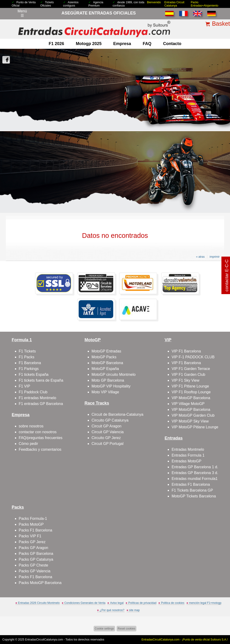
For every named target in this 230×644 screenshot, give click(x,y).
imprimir (215, 257)
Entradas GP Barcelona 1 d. (195, 467)
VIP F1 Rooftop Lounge (191, 392)
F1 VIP (24, 386)
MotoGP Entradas (106, 351)
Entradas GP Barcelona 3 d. (195, 473)
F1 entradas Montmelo (37, 398)
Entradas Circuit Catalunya (174, 4)
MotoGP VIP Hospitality (111, 386)
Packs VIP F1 (30, 536)
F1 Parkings (29, 369)
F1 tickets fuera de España (41, 380)
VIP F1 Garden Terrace (191, 369)
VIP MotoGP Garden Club (193, 415)
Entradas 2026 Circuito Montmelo (39, 603)
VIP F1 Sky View (185, 380)
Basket (221, 24)
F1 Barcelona (30, 363)
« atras (200, 257)
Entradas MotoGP (186, 461)
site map (134, 610)
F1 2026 (56, 44)
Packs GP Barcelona (36, 554)
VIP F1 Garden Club (188, 375)
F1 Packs (27, 357)
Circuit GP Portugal (108, 444)
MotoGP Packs (104, 357)
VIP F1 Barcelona (186, 351)
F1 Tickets (27, 351)
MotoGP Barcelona (107, 363)
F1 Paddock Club (33, 392)
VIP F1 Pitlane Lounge (190, 386)
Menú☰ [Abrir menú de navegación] (22, 13)
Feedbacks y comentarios (40, 449)
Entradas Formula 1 (188, 455)
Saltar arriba (218, 623)
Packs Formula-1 (33, 519)
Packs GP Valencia (35, 571)
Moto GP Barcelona (108, 380)
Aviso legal (117, 603)
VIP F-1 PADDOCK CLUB (193, 357)
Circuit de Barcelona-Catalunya (117, 414)
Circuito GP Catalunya (110, 420)
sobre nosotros (31, 426)
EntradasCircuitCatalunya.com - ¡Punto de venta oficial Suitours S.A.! (185, 640)
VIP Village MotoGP (188, 404)
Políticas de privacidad (142, 603)
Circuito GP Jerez (106, 438)
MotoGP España (105, 369)
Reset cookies (126, 629)
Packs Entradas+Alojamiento (204, 4)
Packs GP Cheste (33, 565)
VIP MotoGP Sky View (190, 421)
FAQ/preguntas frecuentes (41, 438)
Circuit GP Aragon (106, 426)
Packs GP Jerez (32, 542)
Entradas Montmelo (188, 449)
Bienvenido (154, 2)
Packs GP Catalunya (36, 559)
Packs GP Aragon (33, 548)
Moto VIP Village (105, 392)
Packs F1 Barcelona (35, 530)
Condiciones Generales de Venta (85, 603)
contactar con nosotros (38, 432)
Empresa (122, 44)
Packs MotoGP (31, 524)
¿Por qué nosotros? (112, 610)
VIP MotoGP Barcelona (191, 398)
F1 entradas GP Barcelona (41, 404)
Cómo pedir (28, 444)
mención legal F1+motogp (205, 603)
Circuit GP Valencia (108, 432)
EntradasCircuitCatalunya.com (44, 640)
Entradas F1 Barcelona (191, 484)
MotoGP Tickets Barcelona (194, 496)
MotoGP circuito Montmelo (113, 375)
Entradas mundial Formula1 (195, 479)
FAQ (147, 44)
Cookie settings (104, 629)
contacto (172, 44)
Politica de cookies (173, 603)
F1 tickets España (34, 375)
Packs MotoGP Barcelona (40, 583)
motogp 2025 (89, 44)
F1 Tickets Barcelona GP (192, 490)
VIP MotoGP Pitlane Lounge (195, 427)
